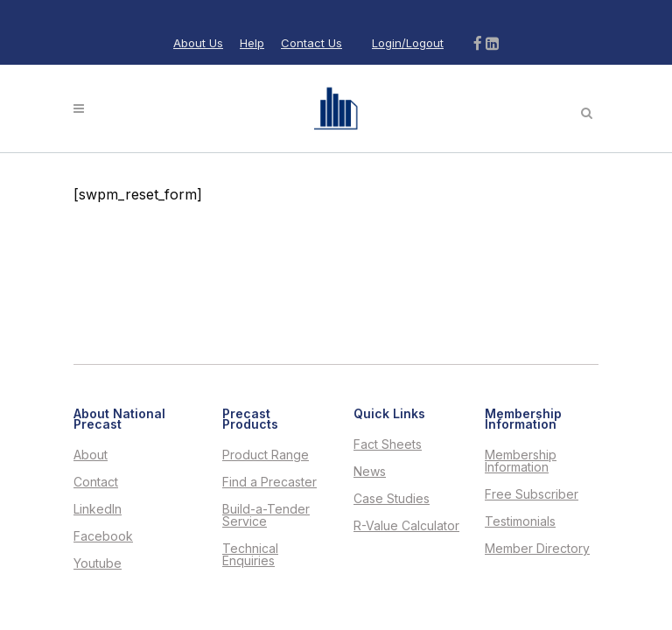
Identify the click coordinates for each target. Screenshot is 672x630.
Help (252, 43)
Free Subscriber (532, 494)
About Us (198, 43)
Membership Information (521, 461)
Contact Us (311, 43)
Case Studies (392, 499)
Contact (96, 482)
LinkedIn (98, 509)
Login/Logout (408, 43)
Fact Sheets (388, 444)
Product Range (266, 455)
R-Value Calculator (406, 526)
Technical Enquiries (250, 555)
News (370, 472)
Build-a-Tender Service (266, 515)
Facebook (103, 536)
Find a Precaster (269, 482)
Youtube (98, 563)
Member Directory (537, 549)
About (91, 455)
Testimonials (520, 521)
